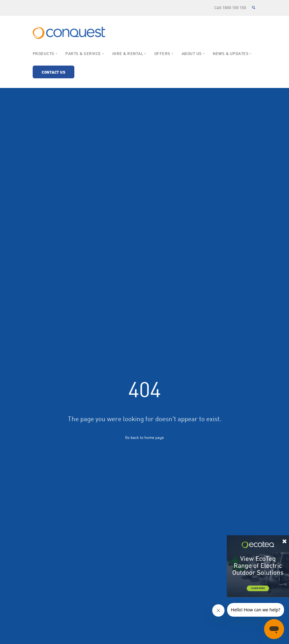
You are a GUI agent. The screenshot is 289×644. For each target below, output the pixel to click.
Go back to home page (144, 437)
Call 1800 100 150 (230, 8)
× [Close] (284, 540)
